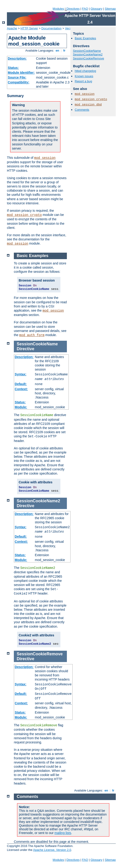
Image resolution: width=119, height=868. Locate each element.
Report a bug (83, 81)
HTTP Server (29, 28)
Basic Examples (85, 38)
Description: (17, 58)
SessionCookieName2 (88, 54)
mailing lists (63, 833)
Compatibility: (19, 82)
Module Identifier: (21, 73)
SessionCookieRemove (88, 58)
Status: (13, 68)
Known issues (84, 76)
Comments (82, 110)
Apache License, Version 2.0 (52, 850)
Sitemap (110, 9)
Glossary (96, 9)
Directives (73, 9)
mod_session (45, 158)
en (57, 51)
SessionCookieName (87, 51)
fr (64, 51)
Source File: (17, 77)
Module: (21, 407)
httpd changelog (85, 71)
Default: (21, 384)
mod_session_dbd (88, 105)
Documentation (51, 28)
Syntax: (21, 374)
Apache (12, 28)
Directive (26, 349)
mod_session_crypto (24, 215)
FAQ (85, 9)
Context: (21, 389)
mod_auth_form (32, 335)
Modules (58, 9)
